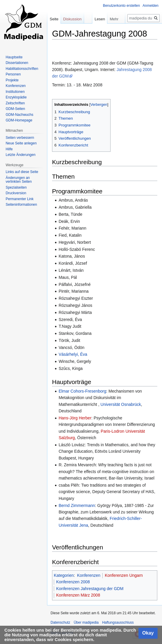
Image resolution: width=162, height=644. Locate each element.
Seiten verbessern (20, 138)
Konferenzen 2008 (73, 582)
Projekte (12, 80)
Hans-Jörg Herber (75, 418)
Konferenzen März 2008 (78, 595)
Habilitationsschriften (22, 69)
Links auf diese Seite (22, 172)
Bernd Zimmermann (77, 505)
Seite (54, 19)
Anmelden (151, 6)
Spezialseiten (16, 187)
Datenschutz (60, 622)
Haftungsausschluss (118, 622)
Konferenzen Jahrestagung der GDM (90, 589)
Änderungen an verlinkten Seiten (19, 180)
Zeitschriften (15, 103)
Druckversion (16, 193)
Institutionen (15, 92)
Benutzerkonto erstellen (121, 6)
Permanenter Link (20, 199)
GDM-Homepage (19, 120)
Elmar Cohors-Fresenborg (82, 391)
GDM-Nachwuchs (19, 115)
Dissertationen (17, 63)
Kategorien (64, 575)
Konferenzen (89, 575)
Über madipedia (86, 622)
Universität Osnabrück (121, 404)
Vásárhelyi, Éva (73, 354)
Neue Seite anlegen (21, 143)
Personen (13, 74)
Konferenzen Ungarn (124, 575)
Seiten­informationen (21, 205)
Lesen (95, 19)
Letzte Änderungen (20, 155)
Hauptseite (14, 57)
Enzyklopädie (16, 97)
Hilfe (9, 149)
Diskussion (72, 19)
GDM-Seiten (15, 109)
